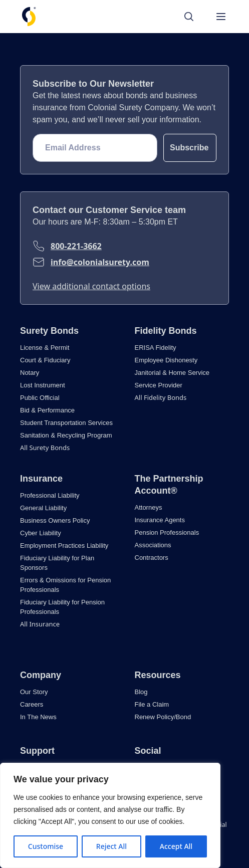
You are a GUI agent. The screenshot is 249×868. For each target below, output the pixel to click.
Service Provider (159, 385)
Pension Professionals (167, 532)
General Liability (43, 508)
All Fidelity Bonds (161, 397)
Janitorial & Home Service (172, 373)
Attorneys (149, 507)
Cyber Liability (41, 533)
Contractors (152, 558)
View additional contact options (91, 286)
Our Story (34, 692)
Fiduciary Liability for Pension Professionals (62, 607)
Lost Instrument (43, 385)
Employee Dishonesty (166, 360)
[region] (110, 815)
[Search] (194, 17)
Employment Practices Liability (64, 546)
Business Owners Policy (55, 520)
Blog (141, 692)
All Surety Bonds (45, 448)
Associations (153, 545)
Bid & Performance (47, 410)
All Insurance (40, 624)
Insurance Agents (160, 520)
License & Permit (45, 348)
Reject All (111, 846)
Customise (46, 846)
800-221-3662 (76, 246)
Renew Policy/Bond (163, 717)
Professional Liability (50, 495)
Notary (30, 373)
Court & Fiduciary (45, 360)
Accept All (176, 846)
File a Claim (152, 704)
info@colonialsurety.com (100, 262)
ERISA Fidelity (156, 348)
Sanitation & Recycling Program (66, 435)
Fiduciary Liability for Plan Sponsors (57, 563)
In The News (38, 717)
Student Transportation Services (66, 423)
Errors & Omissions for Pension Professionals (65, 585)
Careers (32, 704)
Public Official (40, 398)
